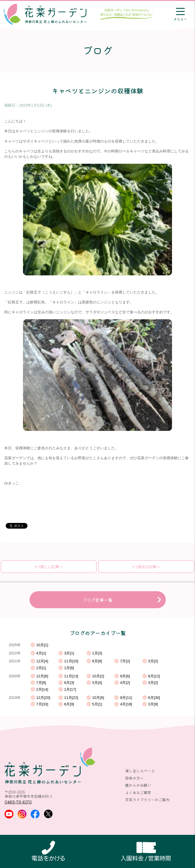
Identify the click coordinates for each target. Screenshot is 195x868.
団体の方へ (134, 778)
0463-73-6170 (18, 802)
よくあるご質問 (138, 793)
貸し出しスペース (140, 771)
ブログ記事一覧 (97, 600)
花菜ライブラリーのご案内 (147, 800)
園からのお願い (138, 785)
